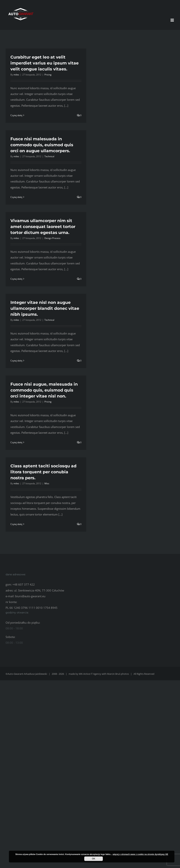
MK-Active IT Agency (90, 674)
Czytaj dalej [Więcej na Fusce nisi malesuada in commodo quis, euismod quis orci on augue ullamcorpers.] (16, 197)
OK (94, 859)
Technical (49, 156)
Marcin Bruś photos (118, 674)
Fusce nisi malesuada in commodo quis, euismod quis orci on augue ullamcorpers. (42, 145)
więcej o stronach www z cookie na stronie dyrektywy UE (140, 854)
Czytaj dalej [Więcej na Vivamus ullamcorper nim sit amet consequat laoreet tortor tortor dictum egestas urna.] (16, 279)
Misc (47, 483)
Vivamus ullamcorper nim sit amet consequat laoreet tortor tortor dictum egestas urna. (43, 227)
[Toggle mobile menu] (172, 20)
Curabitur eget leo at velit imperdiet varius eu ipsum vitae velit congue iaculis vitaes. (45, 63)
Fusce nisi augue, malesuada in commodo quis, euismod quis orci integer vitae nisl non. (44, 390)
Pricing (48, 75)
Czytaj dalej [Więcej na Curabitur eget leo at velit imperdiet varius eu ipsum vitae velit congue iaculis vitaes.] (16, 115)
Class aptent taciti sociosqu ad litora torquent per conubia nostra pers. (43, 472)
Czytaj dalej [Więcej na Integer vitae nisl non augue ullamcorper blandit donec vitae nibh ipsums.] (16, 361)
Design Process (52, 238)
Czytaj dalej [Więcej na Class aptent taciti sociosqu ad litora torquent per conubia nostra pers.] (16, 524)
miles (16, 75)
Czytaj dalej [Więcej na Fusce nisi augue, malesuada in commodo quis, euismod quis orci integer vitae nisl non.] (16, 442)
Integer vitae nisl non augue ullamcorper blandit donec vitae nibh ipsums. (45, 308)
